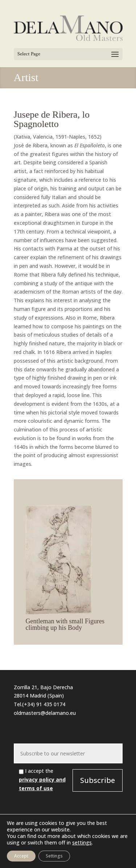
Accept (21, 856)
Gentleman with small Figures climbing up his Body (65, 624)
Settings (54, 856)
